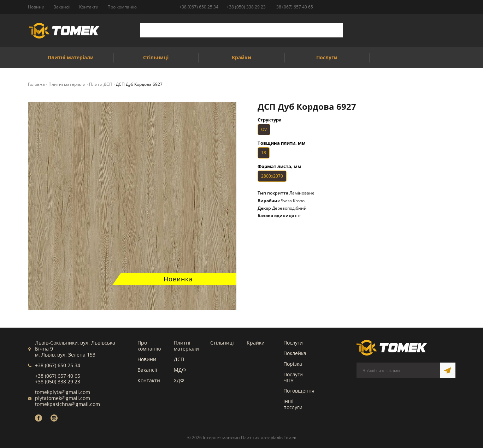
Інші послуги (293, 404)
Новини (147, 359)
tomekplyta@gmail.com (63, 392)
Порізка (293, 364)
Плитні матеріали (186, 346)
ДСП (179, 359)
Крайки (256, 343)
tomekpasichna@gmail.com (67, 404)
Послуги (293, 343)
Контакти (149, 380)
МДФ (180, 370)
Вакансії (147, 370)
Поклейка (295, 353)
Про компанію (149, 346)
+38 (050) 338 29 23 (246, 7)
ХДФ (179, 380)
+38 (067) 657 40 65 (293, 7)
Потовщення (299, 391)
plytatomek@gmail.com (63, 398)
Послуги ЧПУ (293, 377)
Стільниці (222, 343)
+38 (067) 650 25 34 (199, 7)
